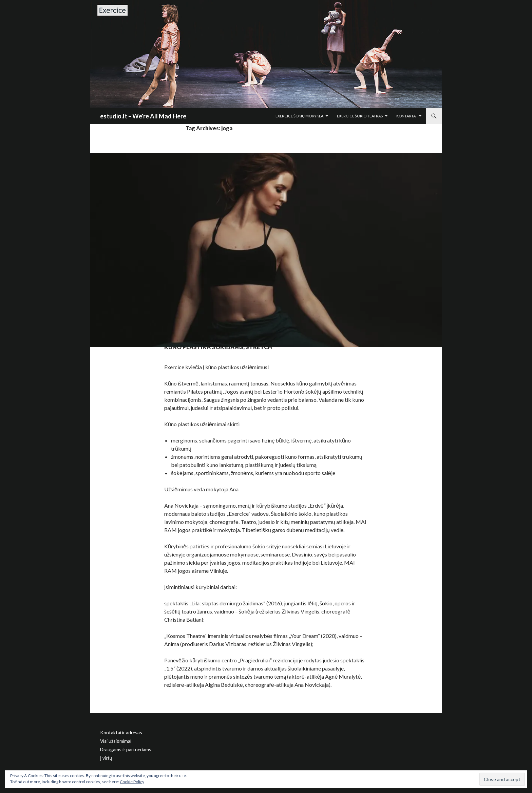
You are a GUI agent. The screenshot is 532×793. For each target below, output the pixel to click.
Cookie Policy (132, 782)
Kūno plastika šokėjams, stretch (263, 345)
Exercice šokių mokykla (299, 116)
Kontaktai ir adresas (118, 732)
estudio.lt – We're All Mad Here (143, 116)
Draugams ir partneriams (123, 749)
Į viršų (105, 757)
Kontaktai (406, 116)
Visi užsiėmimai (115, 741)
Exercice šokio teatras (360, 116)
